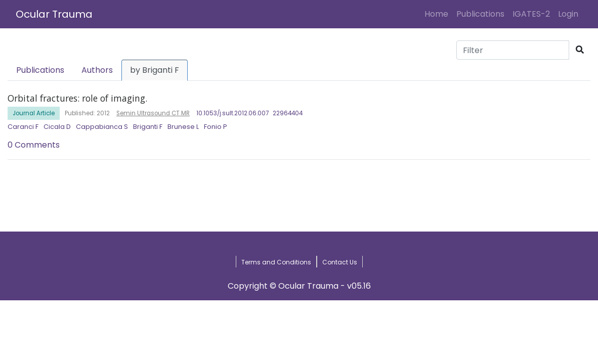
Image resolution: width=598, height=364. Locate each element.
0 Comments (34, 145)
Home (438, 14)
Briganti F (148, 127)
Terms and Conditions (276, 262)
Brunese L (183, 127)
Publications (480, 14)
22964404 (288, 113)
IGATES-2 (531, 14)
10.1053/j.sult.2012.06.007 (232, 113)
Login (570, 14)
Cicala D (57, 127)
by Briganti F (155, 70)
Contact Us (340, 262)
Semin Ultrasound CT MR (153, 113)
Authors (97, 70)
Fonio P (216, 127)
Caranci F (23, 127)
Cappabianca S (102, 127)
